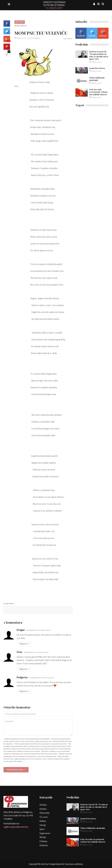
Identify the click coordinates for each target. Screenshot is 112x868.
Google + (103, 33)
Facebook (81, 33)
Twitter (92, 33)
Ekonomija (44, 813)
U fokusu (43, 841)
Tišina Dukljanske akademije (97, 79)
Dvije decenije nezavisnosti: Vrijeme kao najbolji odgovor (98, 92)
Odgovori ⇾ (24, 644)
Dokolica (44, 845)
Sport (42, 829)
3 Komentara (34, 38)
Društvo (43, 809)
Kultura (20, 22)
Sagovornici (45, 833)
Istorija (43, 825)
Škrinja (43, 837)
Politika (43, 805)
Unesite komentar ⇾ (16, 770)
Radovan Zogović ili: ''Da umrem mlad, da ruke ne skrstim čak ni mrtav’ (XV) (99, 55)
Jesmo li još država (97, 68)
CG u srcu (44, 817)
